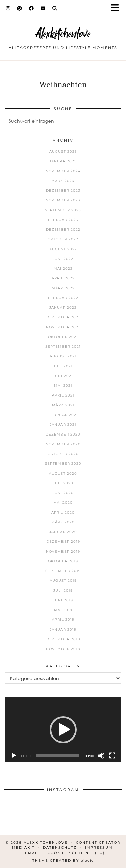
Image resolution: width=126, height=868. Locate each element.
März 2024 (63, 181)
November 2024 (63, 171)
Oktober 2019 (63, 561)
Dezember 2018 (63, 639)
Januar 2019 (63, 629)
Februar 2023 (63, 220)
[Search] (55, 8)
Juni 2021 (63, 376)
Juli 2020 (63, 483)
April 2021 (63, 395)
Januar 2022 (63, 308)
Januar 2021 (63, 425)
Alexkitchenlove (63, 33)
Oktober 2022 (63, 239)
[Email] (43, 8)
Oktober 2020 (63, 454)
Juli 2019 (63, 590)
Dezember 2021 (63, 317)
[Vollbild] (112, 756)
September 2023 (63, 210)
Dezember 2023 (63, 191)
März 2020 (63, 522)
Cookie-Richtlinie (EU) (76, 853)
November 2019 (63, 551)
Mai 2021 (63, 386)
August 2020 (63, 473)
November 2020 (63, 444)
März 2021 (63, 405)
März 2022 (63, 288)
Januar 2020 (63, 532)
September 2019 (63, 571)
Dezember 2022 (63, 230)
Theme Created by (63, 860)
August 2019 (63, 581)
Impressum (99, 848)
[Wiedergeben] (14, 756)
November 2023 (63, 200)
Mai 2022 (63, 269)
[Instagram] (8, 8)
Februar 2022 (63, 298)
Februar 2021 (63, 415)
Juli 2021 (63, 366)
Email (32, 853)
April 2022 (63, 278)
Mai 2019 (63, 610)
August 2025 (63, 152)
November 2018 (63, 649)
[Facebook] (31, 8)
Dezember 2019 (63, 542)
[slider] (58, 756)
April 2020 (63, 512)
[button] (117, 9)
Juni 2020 (63, 493)
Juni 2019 (63, 600)
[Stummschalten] (101, 756)
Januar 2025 (63, 161)
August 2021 (63, 356)
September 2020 (63, 464)
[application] (63, 730)
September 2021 (63, 347)
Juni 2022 (63, 259)
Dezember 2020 (63, 434)
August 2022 (63, 249)
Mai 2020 (63, 503)
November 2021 (63, 327)
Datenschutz (60, 848)
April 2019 (63, 620)
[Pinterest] (20, 8)
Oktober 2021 (63, 337)
